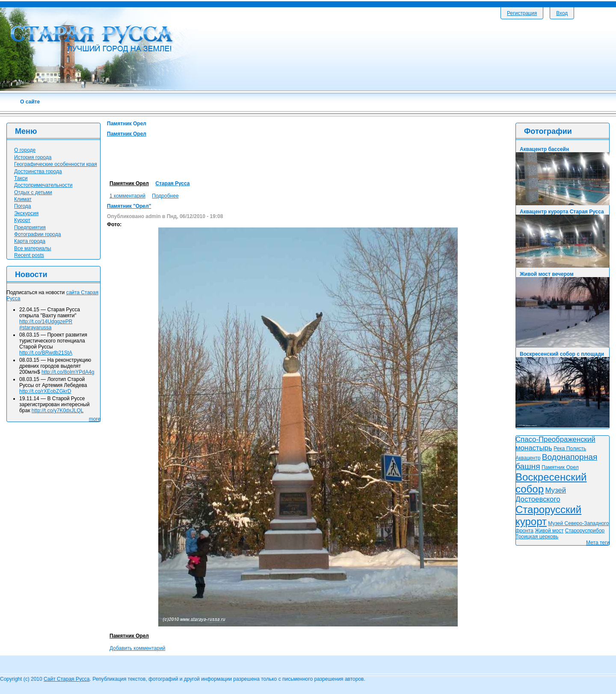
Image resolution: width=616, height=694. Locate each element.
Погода (23, 206)
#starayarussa (35, 328)
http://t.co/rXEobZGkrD (45, 391)
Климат (23, 199)
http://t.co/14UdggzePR (46, 322)
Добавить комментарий (137, 648)
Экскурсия (26, 213)
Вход (562, 13)
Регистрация (522, 13)
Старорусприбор (585, 531)
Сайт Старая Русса (67, 679)
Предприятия (30, 227)
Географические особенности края (56, 164)
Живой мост (549, 531)
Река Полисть (570, 449)
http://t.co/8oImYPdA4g (68, 372)
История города (33, 157)
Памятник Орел (127, 134)
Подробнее (165, 196)
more (95, 419)
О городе (25, 150)
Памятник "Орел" (129, 206)
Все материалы (33, 248)
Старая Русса (172, 183)
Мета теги (598, 543)
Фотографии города (37, 234)
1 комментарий (127, 196)
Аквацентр (528, 458)
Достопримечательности (43, 185)
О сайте (30, 102)
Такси (21, 178)
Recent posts (29, 255)
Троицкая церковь (537, 537)
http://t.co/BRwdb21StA (46, 353)
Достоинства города (38, 171)
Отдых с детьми (33, 192)
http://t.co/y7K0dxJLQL (58, 410)
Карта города (30, 241)
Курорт (22, 220)
